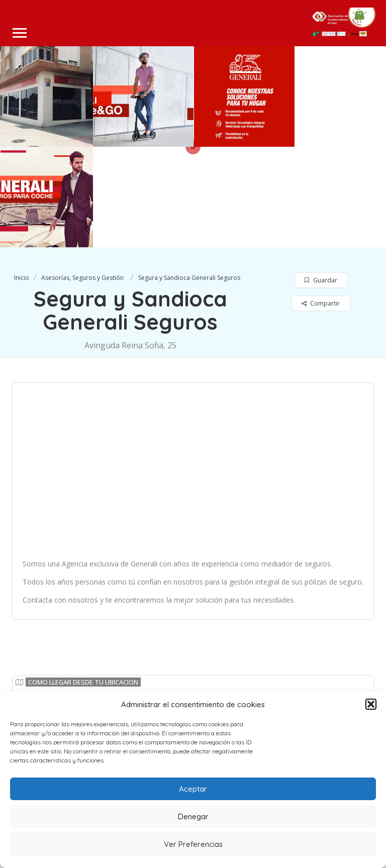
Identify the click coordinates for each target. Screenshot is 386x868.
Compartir (321, 203)
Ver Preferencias (193, 844)
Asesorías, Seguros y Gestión (82, 177)
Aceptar (193, 789)
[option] (143, 97)
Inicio (22, 177)
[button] (371, 704)
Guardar (321, 180)
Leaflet (353, 657)
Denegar (193, 816)
